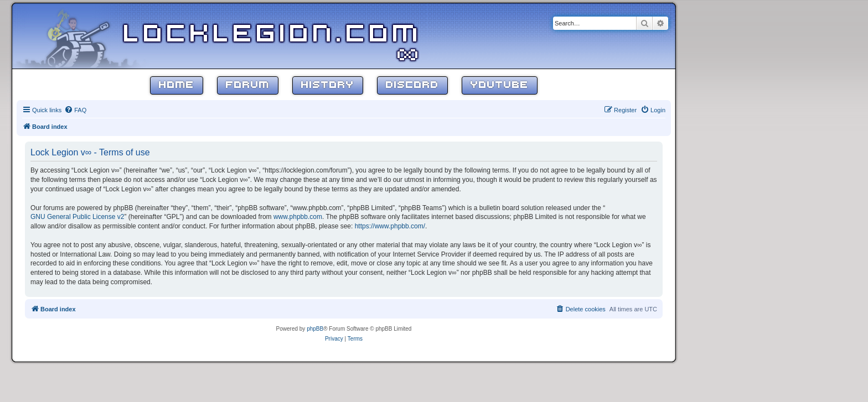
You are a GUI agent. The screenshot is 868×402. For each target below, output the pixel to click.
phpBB (315, 329)
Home (177, 85)
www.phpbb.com (298, 217)
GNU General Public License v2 (77, 217)
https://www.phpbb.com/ (390, 226)
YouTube (500, 85)
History (328, 85)
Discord (412, 85)
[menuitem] (75, 110)
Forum (248, 85)
